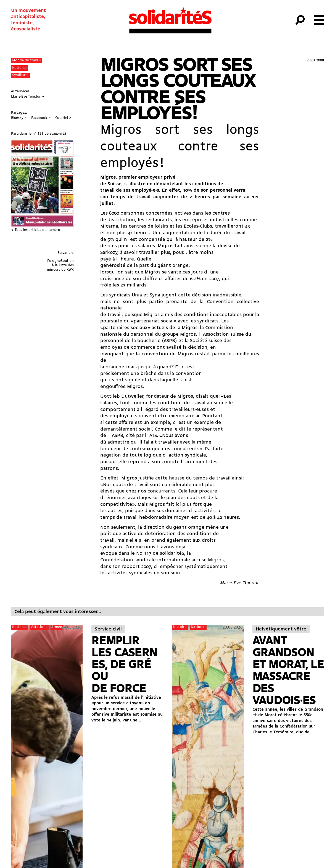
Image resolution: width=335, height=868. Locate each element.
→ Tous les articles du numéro (36, 230)
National (19, 68)
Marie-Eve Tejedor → (28, 97)
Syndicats (20, 75)
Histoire (180, 627)
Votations (39, 627)
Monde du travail (26, 60)
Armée (57, 627)
